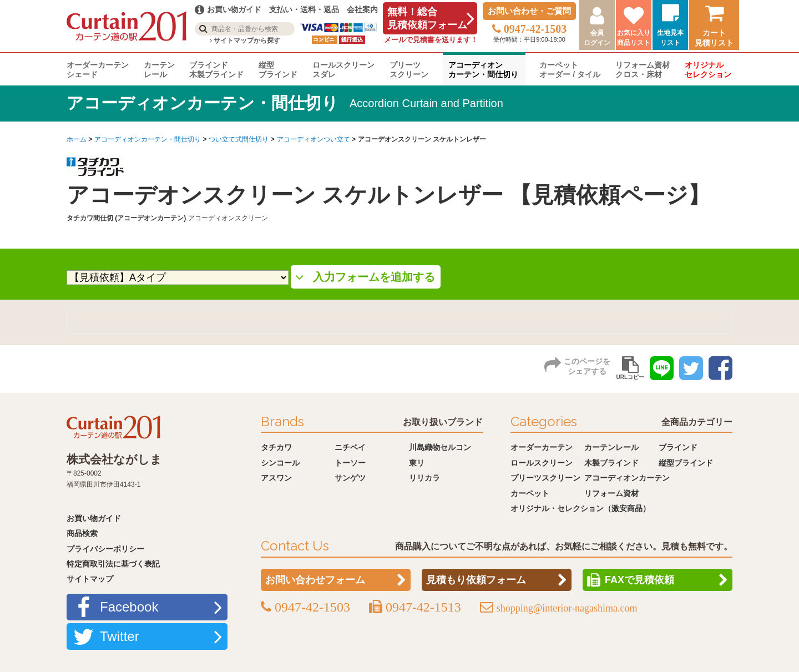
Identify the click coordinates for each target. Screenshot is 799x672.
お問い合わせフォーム (315, 580)
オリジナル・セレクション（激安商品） (580, 508)
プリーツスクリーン (409, 70)
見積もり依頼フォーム (476, 580)
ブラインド (678, 447)
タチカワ (276, 447)
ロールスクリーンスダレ (343, 70)
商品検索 (82, 533)
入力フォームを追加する (374, 277)
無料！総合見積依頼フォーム (427, 18)
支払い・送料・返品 (304, 9)
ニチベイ (350, 447)
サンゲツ (350, 478)
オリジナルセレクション (708, 70)
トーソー (350, 463)
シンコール (280, 463)
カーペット (530, 493)
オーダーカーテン (542, 447)
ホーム (77, 139)
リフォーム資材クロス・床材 (643, 70)
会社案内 (362, 9)
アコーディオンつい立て (313, 139)
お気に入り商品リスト (634, 38)
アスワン (276, 478)
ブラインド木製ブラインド (216, 70)
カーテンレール (159, 70)
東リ (417, 463)
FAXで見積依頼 (639, 580)
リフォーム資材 (611, 493)
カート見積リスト (714, 38)
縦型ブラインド (278, 70)
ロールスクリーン (542, 463)
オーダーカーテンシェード (98, 70)
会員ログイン (597, 38)
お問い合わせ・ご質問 (529, 11)
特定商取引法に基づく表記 (113, 564)
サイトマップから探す (245, 41)
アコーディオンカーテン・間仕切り (483, 70)
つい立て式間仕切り (239, 139)
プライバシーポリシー (105, 549)
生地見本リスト (670, 38)
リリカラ (424, 478)
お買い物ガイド (94, 518)
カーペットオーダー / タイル (570, 70)
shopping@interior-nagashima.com (567, 608)
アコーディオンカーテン (627, 478)
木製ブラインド (611, 463)
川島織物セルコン (440, 447)
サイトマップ (90, 579)
